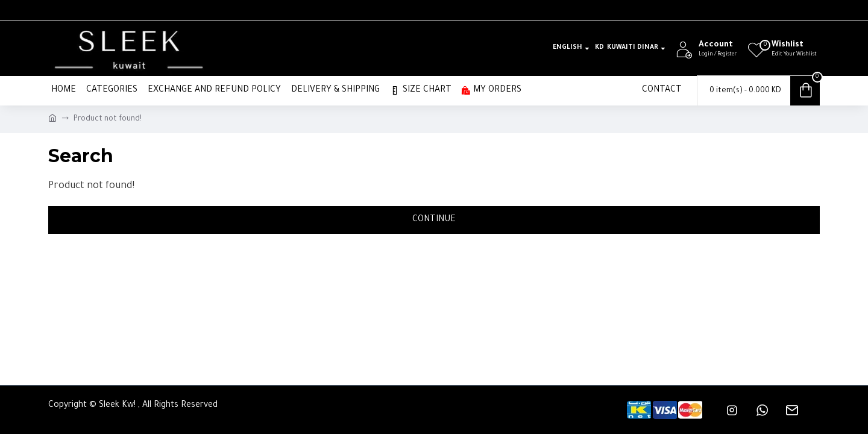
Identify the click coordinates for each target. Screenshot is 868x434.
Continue (434, 220)
